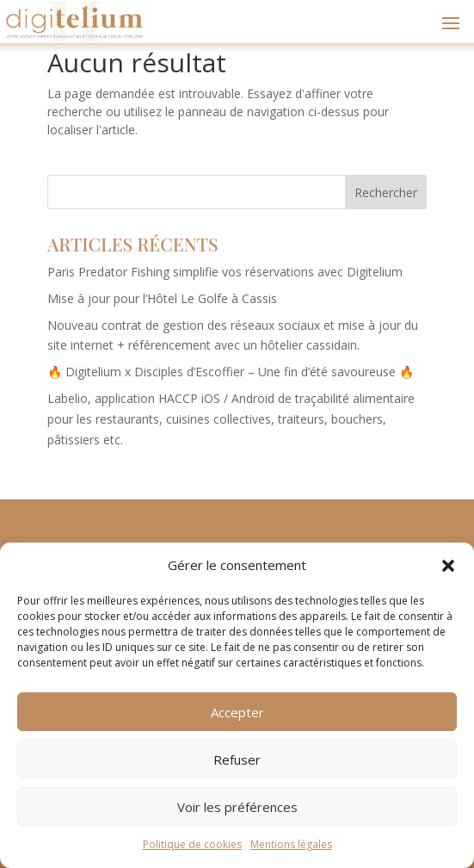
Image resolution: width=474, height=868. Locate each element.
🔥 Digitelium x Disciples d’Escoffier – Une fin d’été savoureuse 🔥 (231, 372)
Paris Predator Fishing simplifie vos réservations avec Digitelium (225, 272)
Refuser (237, 759)
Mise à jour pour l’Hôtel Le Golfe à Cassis (162, 298)
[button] (448, 566)
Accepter (237, 712)
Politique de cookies (192, 844)
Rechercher (386, 192)
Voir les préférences (237, 807)
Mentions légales (291, 844)
